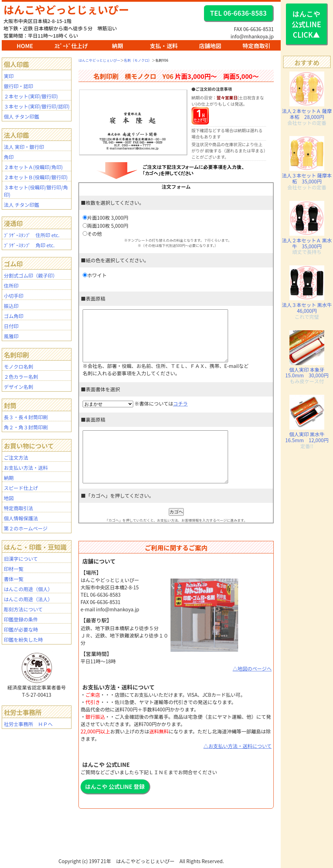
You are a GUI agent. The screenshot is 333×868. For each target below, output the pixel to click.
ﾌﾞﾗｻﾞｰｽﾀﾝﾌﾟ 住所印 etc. (32, 235)
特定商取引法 (18, 508)
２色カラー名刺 (21, 377)
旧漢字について (21, 559)
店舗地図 (210, 46)
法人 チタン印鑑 (21, 205)
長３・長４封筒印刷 (26, 417)
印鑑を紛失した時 (23, 640)
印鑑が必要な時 (21, 629)
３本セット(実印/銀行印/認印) (37, 106)
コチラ (180, 414)
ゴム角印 (14, 316)
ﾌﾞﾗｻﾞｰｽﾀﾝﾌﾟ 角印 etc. (29, 245)
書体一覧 (14, 579)
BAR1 (139, 865)
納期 (118, 46)
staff (143, 865)
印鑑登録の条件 (21, 619)
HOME (25, 46)
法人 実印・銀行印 (24, 147)
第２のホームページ (26, 528)
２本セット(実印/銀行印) (31, 96)
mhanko (142, 865)
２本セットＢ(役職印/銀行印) (36, 177)
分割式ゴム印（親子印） (31, 276)
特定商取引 (256, 46)
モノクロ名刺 (18, 367)
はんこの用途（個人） (28, 589)
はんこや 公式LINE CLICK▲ (306, 24)
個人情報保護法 (21, 518)
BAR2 (140, 865)
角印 (9, 157)
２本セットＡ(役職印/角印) (33, 167)
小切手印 (14, 296)
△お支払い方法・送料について (237, 767)
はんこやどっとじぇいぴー (66, 9)
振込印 (11, 306)
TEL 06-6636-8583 (238, 13)
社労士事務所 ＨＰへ (28, 724)
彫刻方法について (23, 609)
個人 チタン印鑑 (21, 116)
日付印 (11, 326)
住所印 (11, 286)
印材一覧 (14, 569)
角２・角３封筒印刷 (26, 427)
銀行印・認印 (18, 86)
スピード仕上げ (21, 488)
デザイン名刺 (18, 387)
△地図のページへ (252, 689)
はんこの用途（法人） (28, 599)
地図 (9, 498)
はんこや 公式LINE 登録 (115, 807)
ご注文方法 (16, 458)
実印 (9, 76)
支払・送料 (164, 46)
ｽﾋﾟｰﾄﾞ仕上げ (71, 46)
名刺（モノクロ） (138, 60)
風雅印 (11, 336)
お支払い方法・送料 (26, 468)
